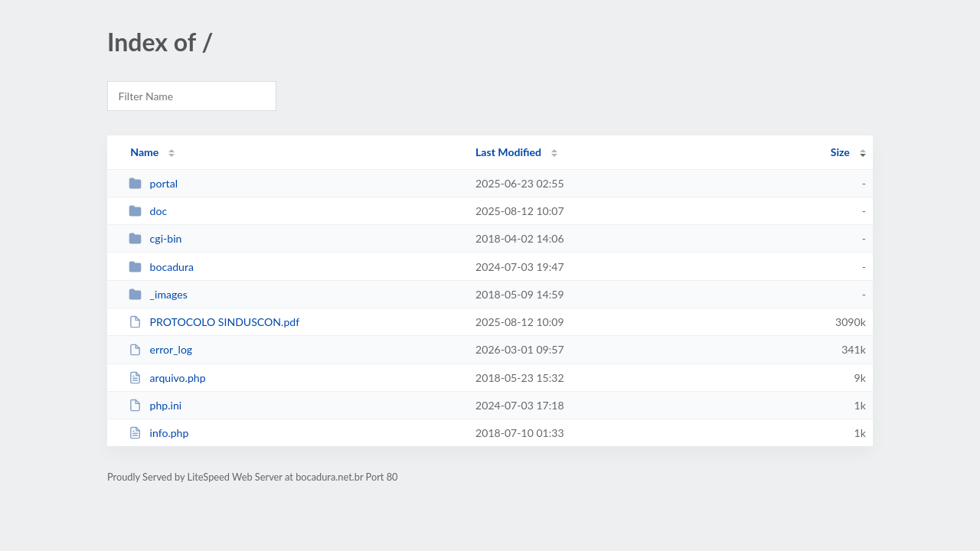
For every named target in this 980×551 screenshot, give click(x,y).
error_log (160, 349)
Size (840, 152)
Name (144, 152)
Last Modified (508, 152)
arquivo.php (167, 378)
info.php (158, 433)
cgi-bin (155, 238)
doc (148, 211)
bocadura (161, 267)
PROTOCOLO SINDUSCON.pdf (214, 322)
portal (153, 183)
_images (158, 294)
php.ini (155, 405)
